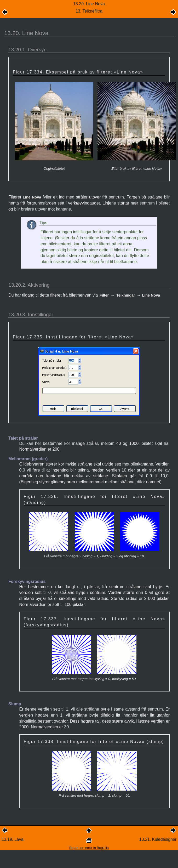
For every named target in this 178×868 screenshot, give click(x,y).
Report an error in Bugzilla (89, 848)
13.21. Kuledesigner (158, 839)
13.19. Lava (13, 839)
